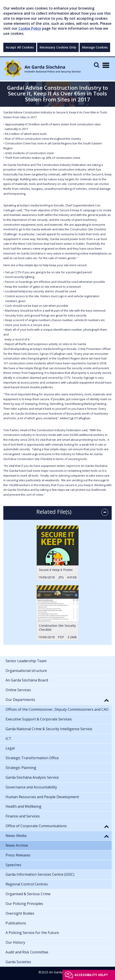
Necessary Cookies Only (58, 47)
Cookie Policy (30, 28)
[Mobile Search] (97, 65)
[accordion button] (105, 512)
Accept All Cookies (20, 47)
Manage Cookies (95, 47)
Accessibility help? (91, 975)
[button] (107, 700)
